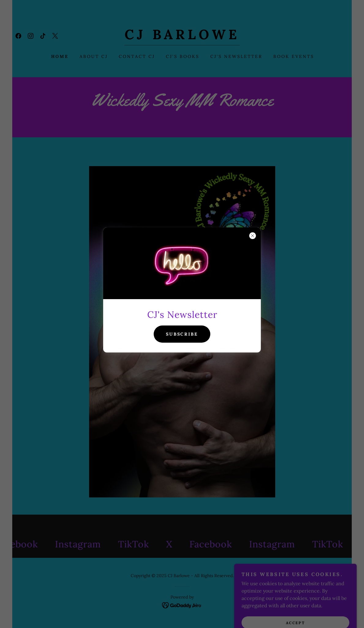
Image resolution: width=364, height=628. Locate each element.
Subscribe (182, 334)
